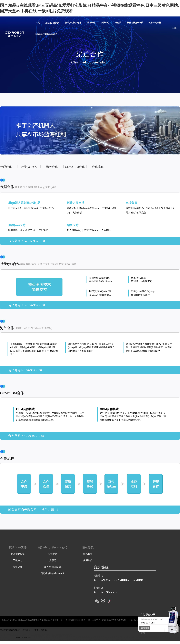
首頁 (38, 23)
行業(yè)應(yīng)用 (73, 23)
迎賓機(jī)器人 (126, 625)
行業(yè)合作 (29, 167)
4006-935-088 (105, 580)
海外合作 (52, 167)
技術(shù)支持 (155, 23)
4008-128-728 (105, 592)
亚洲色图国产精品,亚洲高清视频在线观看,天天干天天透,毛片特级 (61, 637)
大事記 (53, 560)
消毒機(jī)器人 (98, 625)
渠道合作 (91, 23)
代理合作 (6, 167)
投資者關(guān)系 (135, 23)
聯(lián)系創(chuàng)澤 (53, 573)
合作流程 (98, 167)
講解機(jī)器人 (112, 625)
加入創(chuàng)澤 (53, 567)
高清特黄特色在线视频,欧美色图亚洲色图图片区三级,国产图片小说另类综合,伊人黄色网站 (99, 640)
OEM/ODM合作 (75, 167)
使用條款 (88, 560)
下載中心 (18, 560)
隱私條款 (88, 547)
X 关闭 (141, 633)
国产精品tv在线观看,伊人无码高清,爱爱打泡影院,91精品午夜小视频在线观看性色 (36, 635)
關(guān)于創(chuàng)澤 (46, 34)
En (176, 28)
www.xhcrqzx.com (8, 637)
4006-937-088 (132, 580)
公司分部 (18, 567)
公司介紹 (53, 554)
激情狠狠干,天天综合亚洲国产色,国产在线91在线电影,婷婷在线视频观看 (123, 637)
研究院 (118, 23)
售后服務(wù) (18, 554)
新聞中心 (105, 23)
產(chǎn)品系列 (52, 23)
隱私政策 (88, 554)
